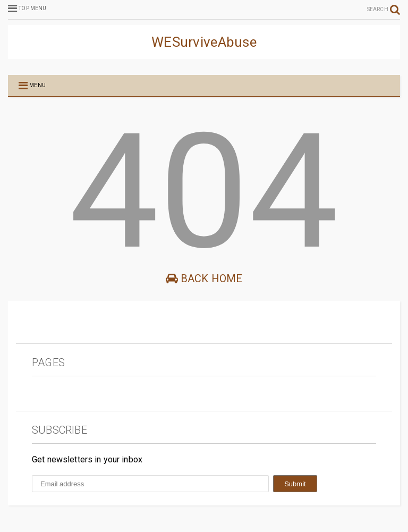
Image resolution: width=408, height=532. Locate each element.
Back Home (204, 278)
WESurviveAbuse (204, 42)
